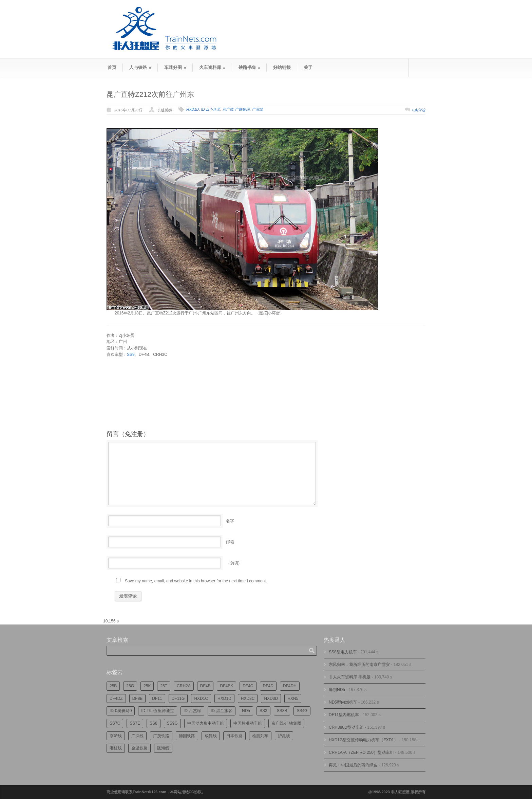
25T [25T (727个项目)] (164, 686)
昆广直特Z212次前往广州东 (150, 94)
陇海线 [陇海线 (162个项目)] (163, 748)
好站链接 (282, 67)
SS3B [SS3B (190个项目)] (282, 711)
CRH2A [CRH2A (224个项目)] (184, 686)
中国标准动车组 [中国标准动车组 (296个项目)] (248, 723)
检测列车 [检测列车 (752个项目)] (260, 736)
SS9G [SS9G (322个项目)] (172, 723)
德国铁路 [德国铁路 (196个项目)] (187, 736)
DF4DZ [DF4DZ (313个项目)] (116, 698)
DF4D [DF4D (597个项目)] (268, 686)
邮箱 (230, 542)
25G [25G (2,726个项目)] (130, 686)
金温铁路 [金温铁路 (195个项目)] (139, 748)
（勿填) (233, 563)
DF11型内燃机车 (344, 715)
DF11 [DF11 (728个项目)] (157, 698)
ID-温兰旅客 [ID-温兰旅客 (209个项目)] (222, 711)
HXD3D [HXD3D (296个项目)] (271, 698)
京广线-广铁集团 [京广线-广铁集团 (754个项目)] (286, 723)
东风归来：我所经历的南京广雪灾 (359, 665)
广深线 (257, 109)
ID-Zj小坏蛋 (211, 109)
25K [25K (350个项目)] (147, 686)
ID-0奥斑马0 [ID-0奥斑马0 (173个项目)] (121, 711)
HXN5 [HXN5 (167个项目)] (293, 698)
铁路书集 (250, 67)
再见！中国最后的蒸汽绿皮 (353, 765)
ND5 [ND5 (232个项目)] (246, 711)
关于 (308, 67)
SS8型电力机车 (343, 652)
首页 (112, 67)
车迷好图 (175, 67)
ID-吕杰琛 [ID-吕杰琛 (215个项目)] (192, 711)
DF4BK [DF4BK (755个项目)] (226, 686)
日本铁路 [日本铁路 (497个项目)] (234, 736)
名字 (230, 521)
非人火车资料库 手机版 (350, 677)
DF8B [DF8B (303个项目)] (138, 698)
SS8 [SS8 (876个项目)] (154, 723)
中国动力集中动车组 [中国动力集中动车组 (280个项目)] (206, 723)
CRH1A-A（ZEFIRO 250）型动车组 (361, 752)
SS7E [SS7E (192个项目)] (135, 723)
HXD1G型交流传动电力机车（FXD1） (363, 740)
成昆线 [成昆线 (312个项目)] (211, 736)
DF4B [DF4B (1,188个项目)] (205, 686)
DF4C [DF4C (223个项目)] (248, 686)
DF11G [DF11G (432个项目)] (178, 698)
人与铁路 (140, 67)
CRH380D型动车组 (346, 727)
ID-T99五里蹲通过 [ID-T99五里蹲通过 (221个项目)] (158, 711)
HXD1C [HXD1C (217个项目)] (201, 698)
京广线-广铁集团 (236, 109)
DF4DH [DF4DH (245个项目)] (290, 686)
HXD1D (193, 109)
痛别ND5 (337, 690)
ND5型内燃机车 (343, 702)
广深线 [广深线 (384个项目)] (137, 736)
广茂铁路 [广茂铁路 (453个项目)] (161, 736)
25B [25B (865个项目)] (113, 686)
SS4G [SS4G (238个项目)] (302, 711)
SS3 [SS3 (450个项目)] (263, 711)
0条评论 (419, 110)
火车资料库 (212, 67)
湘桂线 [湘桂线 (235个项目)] (116, 748)
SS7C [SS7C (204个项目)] (115, 723)
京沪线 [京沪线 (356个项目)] (116, 736)
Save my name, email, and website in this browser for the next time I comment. (196, 581)
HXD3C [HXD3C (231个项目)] (248, 698)
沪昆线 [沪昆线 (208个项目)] (284, 736)
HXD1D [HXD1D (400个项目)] (224, 698)
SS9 (131, 355)
